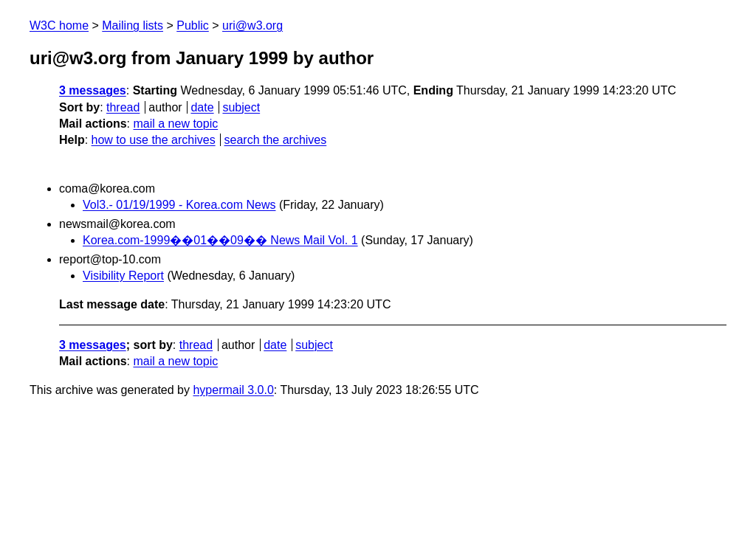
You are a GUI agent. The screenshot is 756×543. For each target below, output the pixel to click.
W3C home (59, 25)
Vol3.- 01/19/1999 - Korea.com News (179, 205)
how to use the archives (154, 140)
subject (241, 107)
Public (193, 25)
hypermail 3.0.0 (233, 390)
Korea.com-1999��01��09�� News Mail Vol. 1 (220, 240)
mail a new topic (175, 124)
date (202, 107)
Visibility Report (123, 276)
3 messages (93, 90)
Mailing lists (133, 25)
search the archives (276, 140)
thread (123, 107)
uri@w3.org (252, 25)
